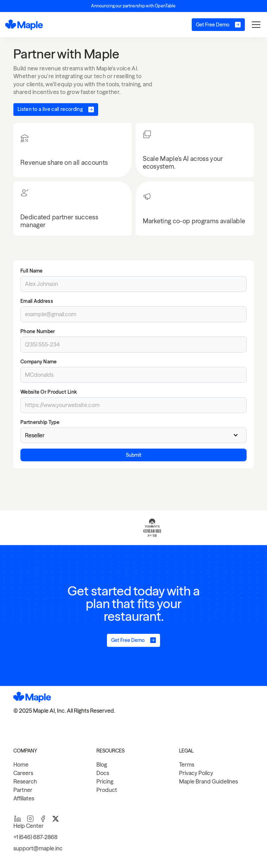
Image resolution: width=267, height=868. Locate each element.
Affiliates (24, 798)
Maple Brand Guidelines (208, 781)
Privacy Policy (196, 773)
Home (21, 764)
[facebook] (43, 819)
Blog (102, 764)
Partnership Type (40, 422)
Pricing (105, 781)
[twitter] (56, 819)
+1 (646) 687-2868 (35, 837)
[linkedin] (18, 819)
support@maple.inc (38, 848)
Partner (23, 790)
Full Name (32, 271)
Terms (187, 764)
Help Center (28, 826)
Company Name (39, 362)
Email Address (37, 301)
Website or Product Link (49, 392)
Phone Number (38, 331)
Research (25, 781)
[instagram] (30, 819)
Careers (23, 773)
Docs (103, 773)
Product (107, 790)
